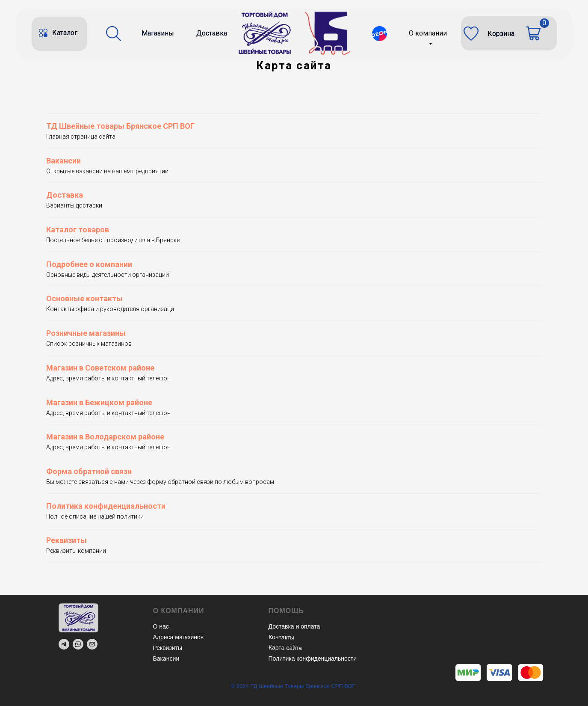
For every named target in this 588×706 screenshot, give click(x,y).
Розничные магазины (86, 333)
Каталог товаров (78, 230)
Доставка (212, 33)
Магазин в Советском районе (100, 368)
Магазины (158, 33)
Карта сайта (285, 648)
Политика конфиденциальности (106, 506)
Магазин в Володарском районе (105, 437)
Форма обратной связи (89, 471)
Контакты (281, 637)
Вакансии (64, 161)
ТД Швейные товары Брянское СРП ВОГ (120, 126)
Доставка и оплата (294, 626)
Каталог (65, 33)
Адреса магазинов (179, 637)
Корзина (501, 34)
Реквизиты (66, 540)
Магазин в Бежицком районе (99, 402)
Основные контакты (84, 298)
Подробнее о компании (89, 264)
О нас (161, 626)
